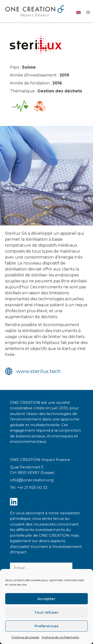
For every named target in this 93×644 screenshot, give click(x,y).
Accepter (46, 599)
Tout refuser (46, 612)
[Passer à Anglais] (78, 12)
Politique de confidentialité (60, 637)
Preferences (46, 626)
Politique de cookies (25, 637)
